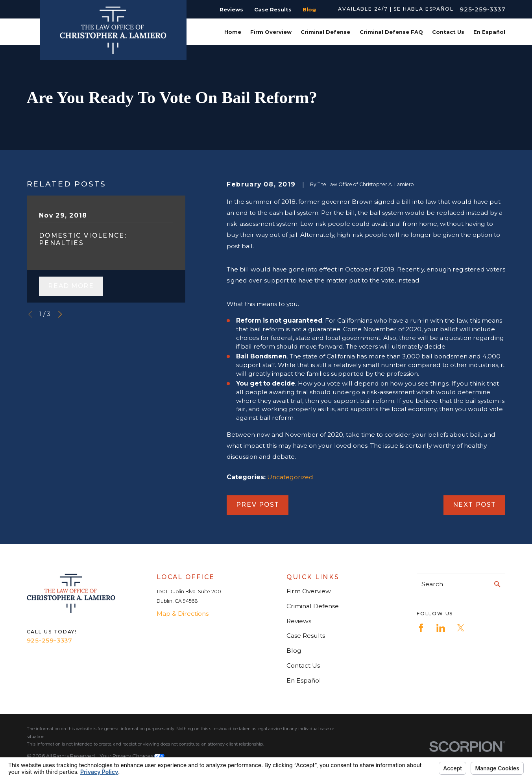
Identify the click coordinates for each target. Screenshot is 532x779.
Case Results (273, 9)
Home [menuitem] (233, 32)
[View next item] (60, 314)
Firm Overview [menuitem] (271, 32)
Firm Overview (309, 591)
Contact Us (303, 665)
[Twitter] (461, 628)
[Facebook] (421, 628)
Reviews (231, 9)
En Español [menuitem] (489, 32)
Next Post (475, 505)
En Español (304, 680)
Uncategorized (290, 477)
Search (432, 584)
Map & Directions (183, 614)
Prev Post (258, 505)
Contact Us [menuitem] (448, 32)
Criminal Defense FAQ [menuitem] (391, 32)
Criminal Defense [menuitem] (325, 32)
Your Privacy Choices (132, 756)
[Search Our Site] (497, 584)
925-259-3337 (482, 9)
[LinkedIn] (441, 628)
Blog (309, 9)
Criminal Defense (313, 606)
